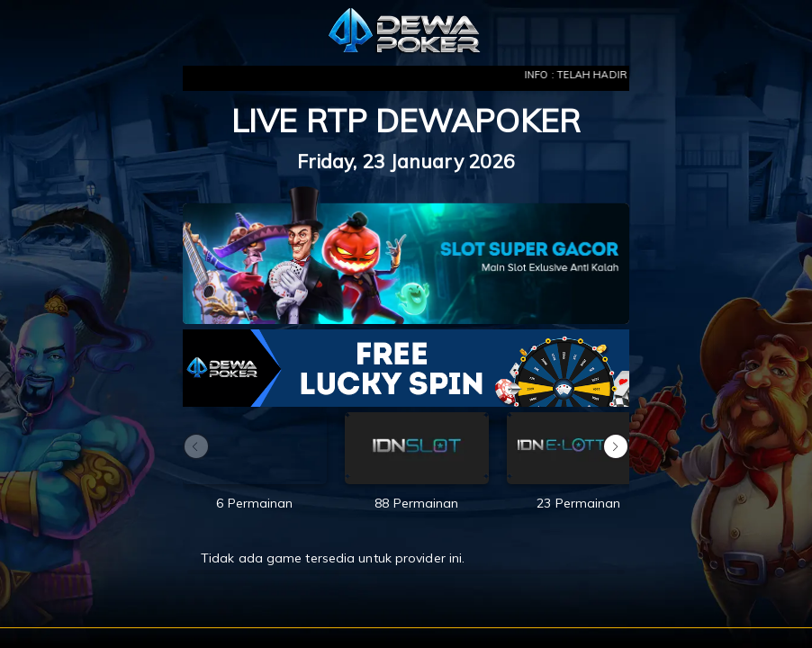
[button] (616, 446)
